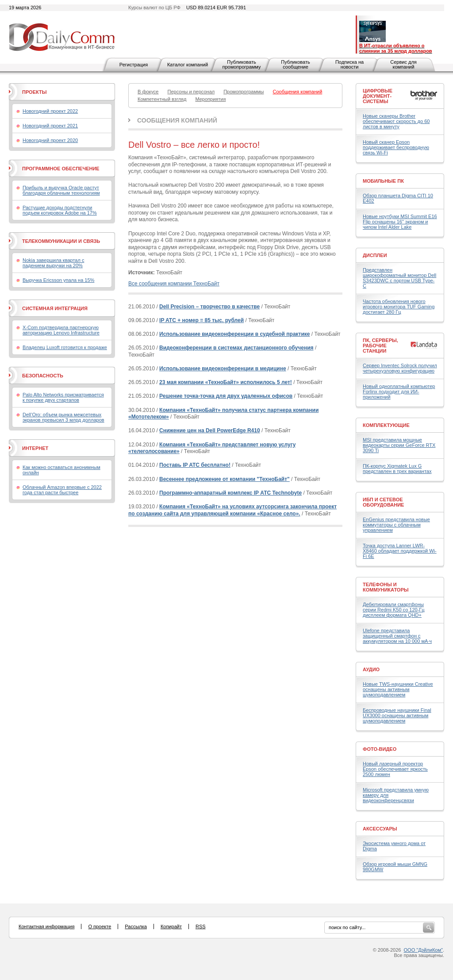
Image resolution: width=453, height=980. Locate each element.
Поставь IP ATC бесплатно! (195, 465)
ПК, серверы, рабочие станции (380, 346)
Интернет (35, 448)
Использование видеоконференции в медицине (223, 369)
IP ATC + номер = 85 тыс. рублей (202, 320)
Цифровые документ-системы (378, 96)
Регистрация (134, 65)
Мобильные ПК (383, 181)
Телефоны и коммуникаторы (386, 587)
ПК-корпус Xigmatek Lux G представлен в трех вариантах (397, 469)
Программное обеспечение (61, 169)
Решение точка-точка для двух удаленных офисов (226, 396)
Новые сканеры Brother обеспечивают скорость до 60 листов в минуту (396, 121)
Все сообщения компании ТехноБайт (174, 284)
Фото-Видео (380, 749)
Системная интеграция (55, 308)
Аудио (371, 669)
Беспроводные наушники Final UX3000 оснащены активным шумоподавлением (397, 715)
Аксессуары (380, 829)
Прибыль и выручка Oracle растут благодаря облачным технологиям (61, 190)
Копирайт (171, 926)
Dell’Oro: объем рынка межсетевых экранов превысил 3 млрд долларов (63, 417)
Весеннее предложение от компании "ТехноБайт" (225, 479)
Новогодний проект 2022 (50, 111)
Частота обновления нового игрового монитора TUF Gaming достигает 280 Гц (399, 307)
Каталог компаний (188, 65)
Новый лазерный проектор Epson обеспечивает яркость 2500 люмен (395, 769)
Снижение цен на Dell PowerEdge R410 (210, 430)
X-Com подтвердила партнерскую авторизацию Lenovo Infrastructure (61, 330)
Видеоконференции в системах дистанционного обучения (236, 348)
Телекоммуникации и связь (61, 241)
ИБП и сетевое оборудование (383, 502)
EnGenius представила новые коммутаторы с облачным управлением (396, 525)
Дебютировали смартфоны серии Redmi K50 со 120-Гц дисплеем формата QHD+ (394, 610)
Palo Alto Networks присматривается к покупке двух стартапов (63, 397)
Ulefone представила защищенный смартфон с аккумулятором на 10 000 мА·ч (397, 636)
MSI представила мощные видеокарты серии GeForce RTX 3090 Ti (399, 445)
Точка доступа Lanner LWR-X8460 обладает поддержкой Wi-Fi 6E (400, 551)
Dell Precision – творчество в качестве (209, 307)
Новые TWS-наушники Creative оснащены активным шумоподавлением (398, 689)
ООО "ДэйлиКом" (423, 950)
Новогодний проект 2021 (50, 126)
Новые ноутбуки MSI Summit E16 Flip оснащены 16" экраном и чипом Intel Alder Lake (400, 222)
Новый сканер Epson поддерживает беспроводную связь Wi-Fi (396, 147)
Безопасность (43, 376)
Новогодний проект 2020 (50, 140)
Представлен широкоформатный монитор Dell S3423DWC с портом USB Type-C (399, 278)
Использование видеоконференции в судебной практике (234, 334)
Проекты (34, 92)
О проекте (100, 926)
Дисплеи (375, 255)
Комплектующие (386, 425)
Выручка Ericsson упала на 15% (58, 280)
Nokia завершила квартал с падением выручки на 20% (53, 263)
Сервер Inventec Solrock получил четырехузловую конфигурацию (400, 368)
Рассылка (136, 926)
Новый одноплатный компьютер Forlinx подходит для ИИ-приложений (399, 392)
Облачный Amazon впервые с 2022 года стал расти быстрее (62, 490)
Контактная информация (46, 926)
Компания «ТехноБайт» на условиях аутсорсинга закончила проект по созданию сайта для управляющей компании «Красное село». (232, 510)
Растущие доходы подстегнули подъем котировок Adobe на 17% (60, 210)
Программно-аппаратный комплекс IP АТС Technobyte (230, 493)
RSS (201, 926)
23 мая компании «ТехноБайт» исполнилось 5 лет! (226, 382)
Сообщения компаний (177, 120)
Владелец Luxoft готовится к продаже (65, 347)
